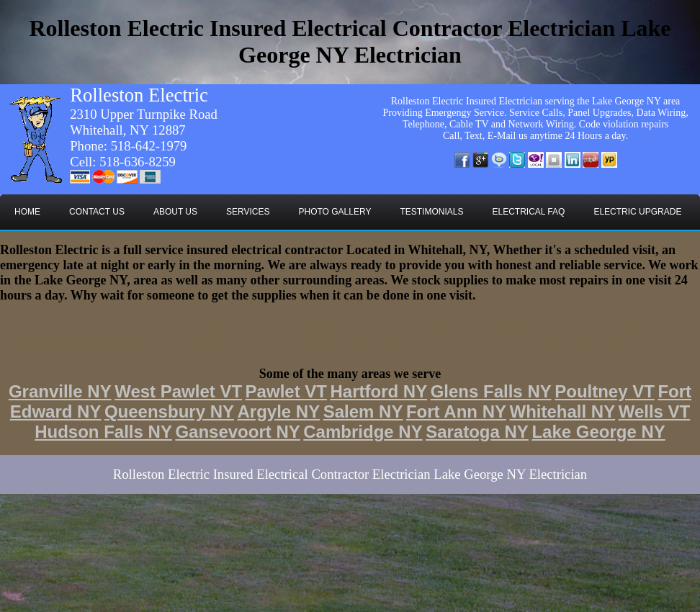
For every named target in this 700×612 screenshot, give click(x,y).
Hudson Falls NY (103, 432)
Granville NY (60, 391)
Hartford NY (378, 391)
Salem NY (363, 411)
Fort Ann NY (456, 411)
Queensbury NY (169, 411)
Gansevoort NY (237, 432)
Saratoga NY (477, 432)
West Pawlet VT (178, 391)
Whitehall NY (563, 411)
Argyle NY (278, 411)
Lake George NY (598, 432)
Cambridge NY (363, 432)
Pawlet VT (286, 391)
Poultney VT (605, 391)
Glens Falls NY (491, 391)
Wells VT (655, 411)
